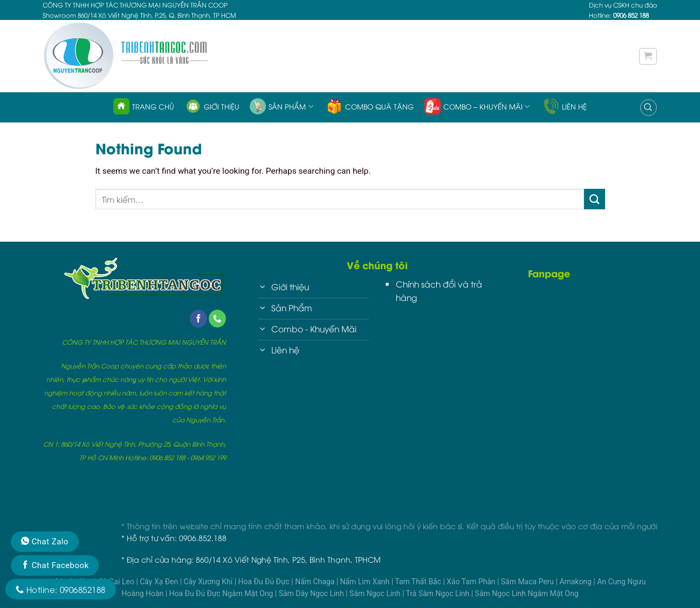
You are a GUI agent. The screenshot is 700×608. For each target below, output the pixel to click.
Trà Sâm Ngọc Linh (439, 593)
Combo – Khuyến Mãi (477, 106)
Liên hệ (565, 106)
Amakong (576, 582)
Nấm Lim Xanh (366, 582)
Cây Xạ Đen (160, 582)
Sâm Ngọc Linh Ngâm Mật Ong (527, 593)
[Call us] (217, 319)
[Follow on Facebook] (198, 319)
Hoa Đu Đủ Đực (265, 582)
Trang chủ (144, 106)
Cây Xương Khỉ (209, 582)
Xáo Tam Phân (472, 582)
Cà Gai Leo (117, 582)
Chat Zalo (45, 542)
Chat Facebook (55, 565)
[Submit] (595, 199)
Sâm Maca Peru (529, 582)
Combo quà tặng (370, 106)
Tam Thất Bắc (419, 582)
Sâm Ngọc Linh (376, 593)
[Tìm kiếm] (648, 108)
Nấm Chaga (315, 582)
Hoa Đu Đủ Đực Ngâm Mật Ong (222, 593)
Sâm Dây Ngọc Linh (313, 593)
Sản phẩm (281, 106)
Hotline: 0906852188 (61, 589)
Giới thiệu (212, 106)
